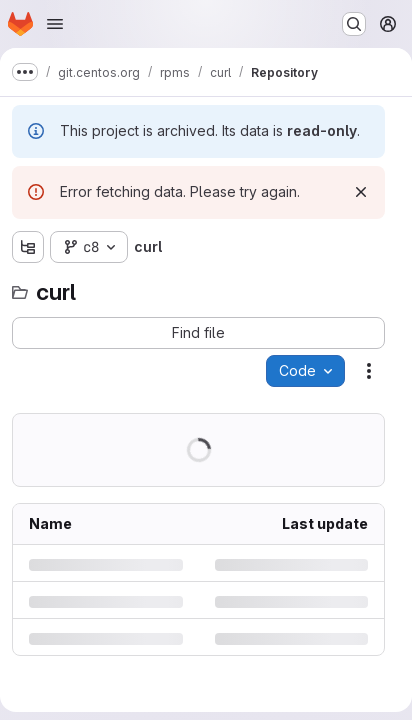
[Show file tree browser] (28, 247)
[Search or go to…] (354, 24)
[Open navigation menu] (55, 24)
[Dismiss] (361, 192)
